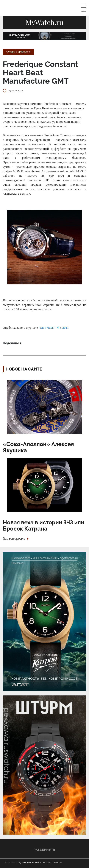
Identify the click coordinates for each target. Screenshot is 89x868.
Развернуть (44, 850)
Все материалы (14, 539)
